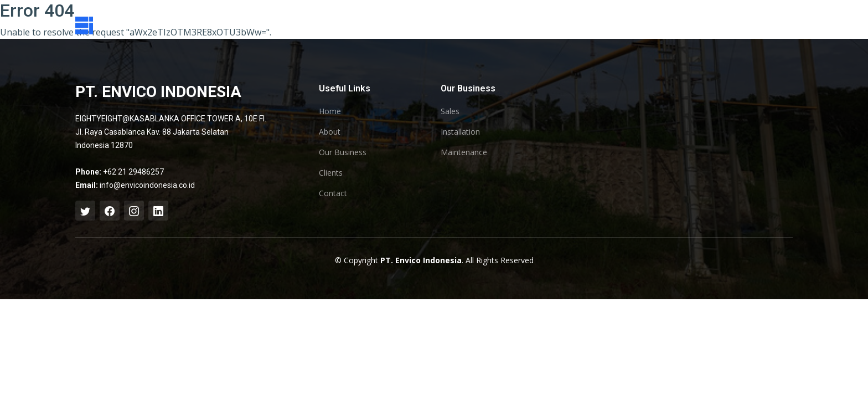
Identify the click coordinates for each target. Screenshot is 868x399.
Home (330, 111)
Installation (460, 132)
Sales (450, 111)
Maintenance (464, 152)
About (330, 132)
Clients (331, 173)
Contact (333, 193)
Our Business (343, 152)
